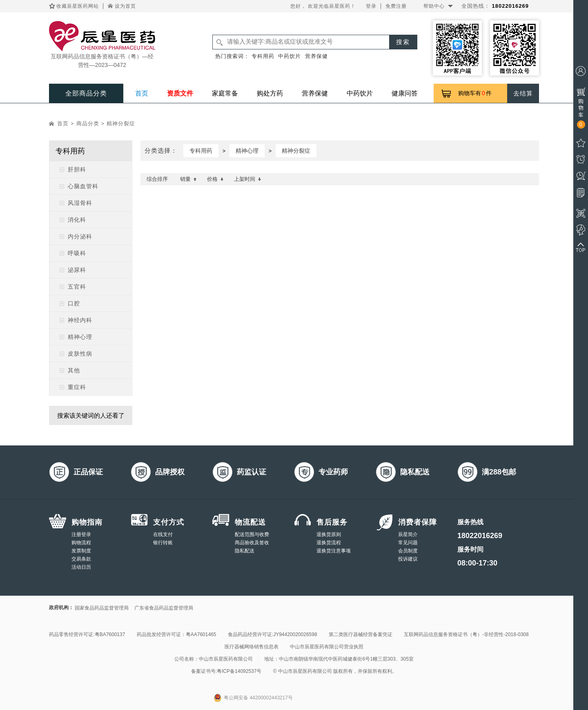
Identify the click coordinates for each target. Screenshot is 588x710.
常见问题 (408, 543)
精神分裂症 (121, 124)
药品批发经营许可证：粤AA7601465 (177, 634)
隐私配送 (245, 551)
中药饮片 (290, 56)
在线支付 (163, 534)
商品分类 (88, 124)
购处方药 (270, 93)
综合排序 (157, 179)
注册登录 (81, 534)
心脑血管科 (83, 186)
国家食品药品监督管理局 (102, 608)
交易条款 (81, 559)
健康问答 (405, 93)
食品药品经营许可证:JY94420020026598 (273, 634)
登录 (371, 6)
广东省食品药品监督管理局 (164, 608)
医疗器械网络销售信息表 (252, 647)
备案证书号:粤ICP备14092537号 (226, 671)
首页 (142, 93)
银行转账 (163, 543)
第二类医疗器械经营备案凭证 (361, 634)
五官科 (77, 287)
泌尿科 (77, 270)
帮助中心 (434, 6)
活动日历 (81, 567)
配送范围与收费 (252, 534)
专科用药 (263, 56)
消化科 (77, 220)
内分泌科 (80, 236)
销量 (188, 179)
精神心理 (80, 337)
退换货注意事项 (334, 551)
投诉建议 (408, 559)
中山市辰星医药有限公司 (226, 659)
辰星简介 (408, 534)
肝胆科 (77, 169)
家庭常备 (225, 93)
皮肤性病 (80, 354)
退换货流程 (329, 543)
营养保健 (316, 56)
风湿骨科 (80, 203)
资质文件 (180, 93)
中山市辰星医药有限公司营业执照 (327, 647)
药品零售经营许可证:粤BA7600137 (87, 634)
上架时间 (248, 179)
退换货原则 (329, 534)
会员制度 (408, 551)
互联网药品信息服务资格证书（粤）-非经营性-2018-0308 (466, 634)
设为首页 (125, 6)
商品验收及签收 (252, 543)
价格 (215, 179)
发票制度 (81, 551)
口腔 (74, 303)
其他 (74, 370)
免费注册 (396, 6)
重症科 (77, 387)
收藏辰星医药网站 (78, 6)
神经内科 (80, 320)
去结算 (523, 93)
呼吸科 (77, 253)
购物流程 (81, 543)
